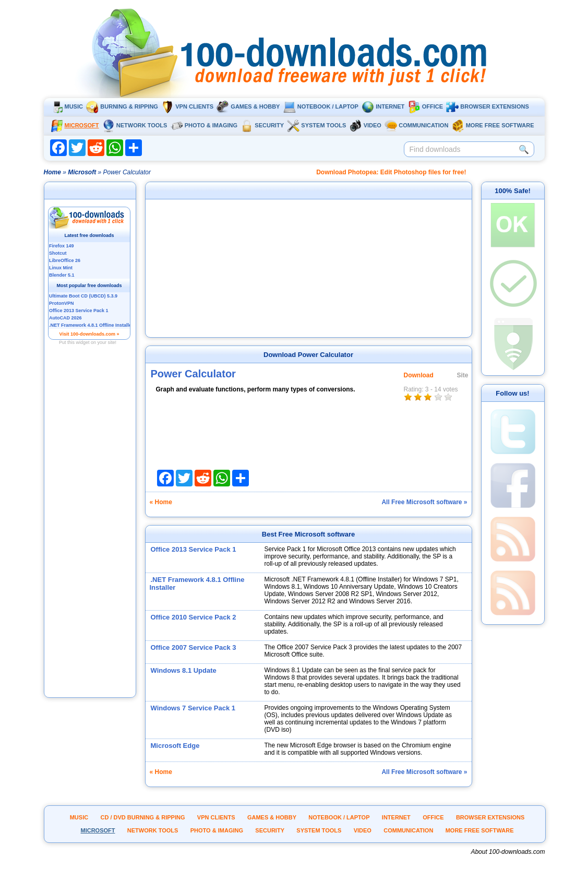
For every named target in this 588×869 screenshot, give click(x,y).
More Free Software (493, 125)
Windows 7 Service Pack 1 (193, 708)
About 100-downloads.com (508, 852)
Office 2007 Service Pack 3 (194, 647)
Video (365, 125)
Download (419, 375)
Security (262, 125)
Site (463, 375)
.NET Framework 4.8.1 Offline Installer (197, 584)
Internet (383, 106)
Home (52, 172)
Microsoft (75, 125)
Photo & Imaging (204, 125)
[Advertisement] (90, 539)
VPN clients (187, 106)
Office (425, 106)
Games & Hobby (248, 106)
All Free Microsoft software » (424, 502)
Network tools (135, 125)
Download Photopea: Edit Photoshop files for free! (391, 172)
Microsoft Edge (175, 746)
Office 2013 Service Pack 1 (194, 549)
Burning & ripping (122, 106)
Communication (416, 125)
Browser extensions (487, 106)
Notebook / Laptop (321, 106)
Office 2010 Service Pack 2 (194, 617)
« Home (161, 502)
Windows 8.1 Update (184, 670)
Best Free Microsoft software (308, 534)
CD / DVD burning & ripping (143, 817)
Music (67, 106)
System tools (316, 125)
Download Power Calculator (308, 355)
